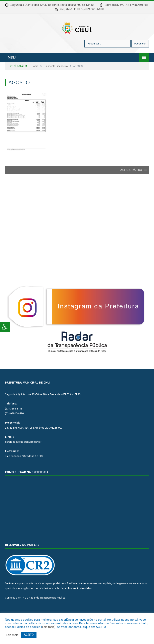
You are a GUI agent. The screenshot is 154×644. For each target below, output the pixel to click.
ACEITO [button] (29, 635)
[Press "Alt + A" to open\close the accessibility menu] (5, 327)
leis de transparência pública (56, 600)
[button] (131, 182)
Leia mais (48, 627)
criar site (28, 595)
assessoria (93, 595)
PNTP (21, 610)
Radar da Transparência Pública (47, 610)
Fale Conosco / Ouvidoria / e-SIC (24, 468)
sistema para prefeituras (52, 595)
